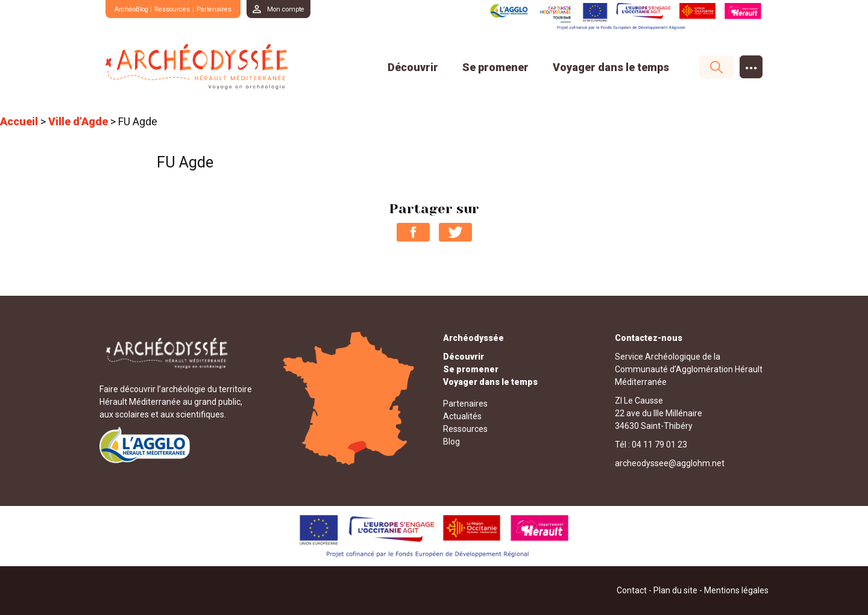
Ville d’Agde (78, 121)
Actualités (462, 416)
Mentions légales (736, 590)
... (751, 64)
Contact (632, 590)
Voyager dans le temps (611, 67)
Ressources (184, 9)
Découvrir (413, 67)
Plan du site (675, 590)
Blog (451, 442)
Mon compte (309, 9)
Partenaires (231, 9)
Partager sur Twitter (455, 232)
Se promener (495, 67)
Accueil (19, 121)
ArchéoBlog (135, 9)
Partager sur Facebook (413, 232)
